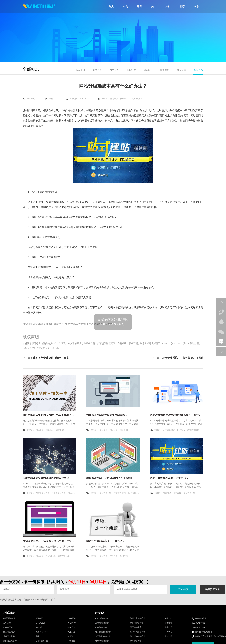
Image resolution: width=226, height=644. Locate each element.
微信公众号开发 (10, 641)
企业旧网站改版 (59, 493)
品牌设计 (40, 636)
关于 (154, 6)
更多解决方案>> (137, 641)
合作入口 (169, 632)
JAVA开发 (72, 618)
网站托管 (60, 430)
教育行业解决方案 (138, 618)
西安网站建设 (169, 430)
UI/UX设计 (41, 623)
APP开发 (97, 70)
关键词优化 (51, 556)
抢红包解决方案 (137, 623)
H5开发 (71, 636)
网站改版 (124, 99)
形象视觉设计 (42, 618)
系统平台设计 (42, 632)
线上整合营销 (9, 632)
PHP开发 (71, 627)
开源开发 (71, 641)
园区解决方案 (136, 627)
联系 (196, 6)
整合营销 (165, 70)
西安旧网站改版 (43, 493)
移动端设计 (41, 627)
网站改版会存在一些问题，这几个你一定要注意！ (51, 541)
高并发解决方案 (102, 623)
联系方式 (169, 627)
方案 (168, 6)
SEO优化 (114, 70)
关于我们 (169, 618)
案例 (125, 6)
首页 (111, 6)
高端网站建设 (9, 618)
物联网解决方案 (102, 641)
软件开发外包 (9, 636)
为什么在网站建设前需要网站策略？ (107, 415)
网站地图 (169, 636)
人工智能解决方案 (103, 636)
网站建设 (81, 70)
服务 (140, 6)
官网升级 (114, 99)
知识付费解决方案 (103, 632)
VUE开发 (71, 632)
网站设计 (148, 70)
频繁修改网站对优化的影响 (125, 493)
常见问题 (198, 70)
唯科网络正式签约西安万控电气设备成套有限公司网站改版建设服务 (61, 415)
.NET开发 (72, 623)
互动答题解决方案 (138, 632)
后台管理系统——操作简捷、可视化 (183, 358)
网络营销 (124, 430)
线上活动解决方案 (138, 636)
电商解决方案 (101, 627)
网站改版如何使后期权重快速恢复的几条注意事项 (178, 415)
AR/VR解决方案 (102, 618)
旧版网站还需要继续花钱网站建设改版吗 (46, 478)
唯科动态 (131, 70)
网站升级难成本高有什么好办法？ (42, 324)
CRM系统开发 (42, 641)
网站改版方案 (136, 99)
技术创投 (169, 623)
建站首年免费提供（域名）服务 (51, 358)
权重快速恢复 (193, 430)
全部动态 (31, 69)
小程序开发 (8, 627)
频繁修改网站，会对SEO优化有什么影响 (110, 478)
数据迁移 (124, 556)
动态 (182, 6)
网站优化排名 (64, 556)
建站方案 (182, 70)
